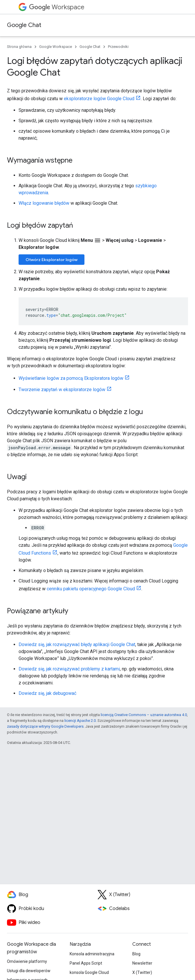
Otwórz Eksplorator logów (52, 260)
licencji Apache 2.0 (80, 721)
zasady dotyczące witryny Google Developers (45, 726)
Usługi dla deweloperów (29, 971)
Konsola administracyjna (92, 954)
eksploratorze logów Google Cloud (99, 99)
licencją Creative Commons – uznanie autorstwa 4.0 (144, 715)
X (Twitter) (142, 972)
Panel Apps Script (86, 963)
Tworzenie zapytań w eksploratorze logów (62, 390)
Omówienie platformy (27, 961)
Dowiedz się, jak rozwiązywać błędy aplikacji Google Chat (77, 644)
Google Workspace (56, 47)
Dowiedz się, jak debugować (47, 693)
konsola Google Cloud (89, 972)
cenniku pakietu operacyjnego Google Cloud (91, 589)
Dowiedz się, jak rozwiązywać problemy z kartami (69, 669)
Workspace (57, 7)
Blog (136, 954)
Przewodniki (118, 47)
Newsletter (142, 963)
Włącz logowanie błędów (44, 203)
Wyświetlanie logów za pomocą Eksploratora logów (71, 378)
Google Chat (24, 25)
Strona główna (19, 47)
